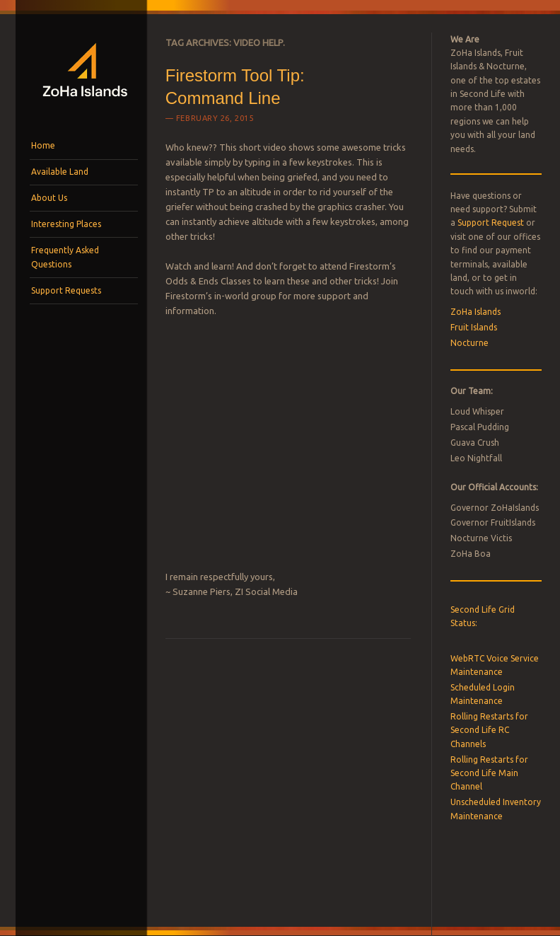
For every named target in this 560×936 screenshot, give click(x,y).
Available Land (60, 172)
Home (43, 145)
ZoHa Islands (476, 312)
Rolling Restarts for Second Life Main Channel (489, 773)
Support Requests (66, 290)
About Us (49, 198)
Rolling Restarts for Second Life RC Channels (489, 730)
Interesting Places (66, 224)
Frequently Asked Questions (65, 257)
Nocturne (469, 343)
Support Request (491, 223)
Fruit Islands (474, 327)
